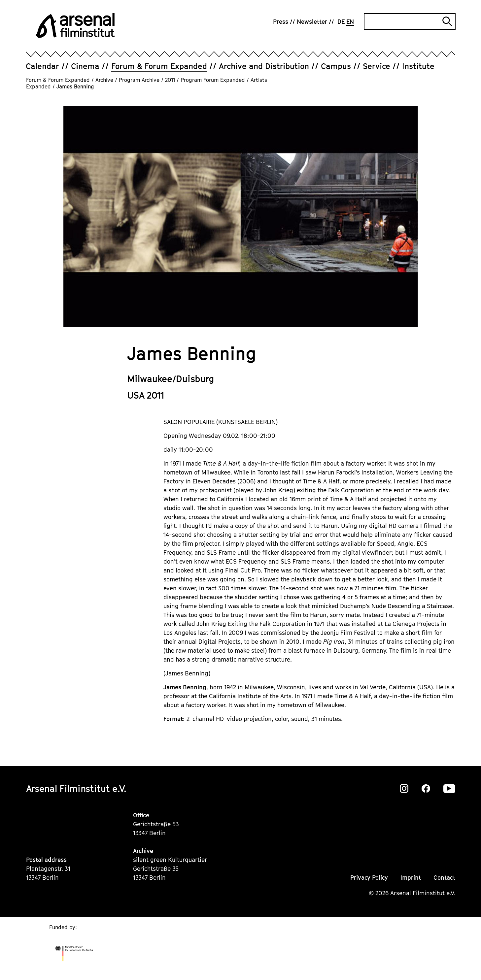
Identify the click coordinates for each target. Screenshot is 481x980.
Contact (444, 878)
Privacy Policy (369, 878)
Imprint (411, 878)
